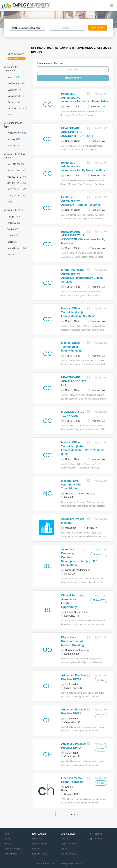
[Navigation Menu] (112, 5)
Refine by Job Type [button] (13, 125)
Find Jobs (98, 28)
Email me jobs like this (50, 63)
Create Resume (68, 844)
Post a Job (37, 839)
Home (6, 834)
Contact (7, 839)
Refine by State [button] (15, 210)
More (10, 115)
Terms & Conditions (13, 849)
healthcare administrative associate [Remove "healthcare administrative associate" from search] (17, 59)
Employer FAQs (40, 854)
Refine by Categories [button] (11, 69)
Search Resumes (40, 844)
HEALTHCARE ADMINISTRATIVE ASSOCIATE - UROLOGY (77, 132)
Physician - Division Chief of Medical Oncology (73, 641)
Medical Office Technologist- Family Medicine (72, 347)
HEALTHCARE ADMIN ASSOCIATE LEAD (74, 381)
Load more (73, 814)
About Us (8, 844)
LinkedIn (98, 839)
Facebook (98, 834)
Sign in (36, 849)
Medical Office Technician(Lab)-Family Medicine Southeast (79, 312)
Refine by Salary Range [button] (14, 156)
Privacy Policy (10, 854)
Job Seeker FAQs (69, 854)
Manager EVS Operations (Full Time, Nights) (72, 485)
